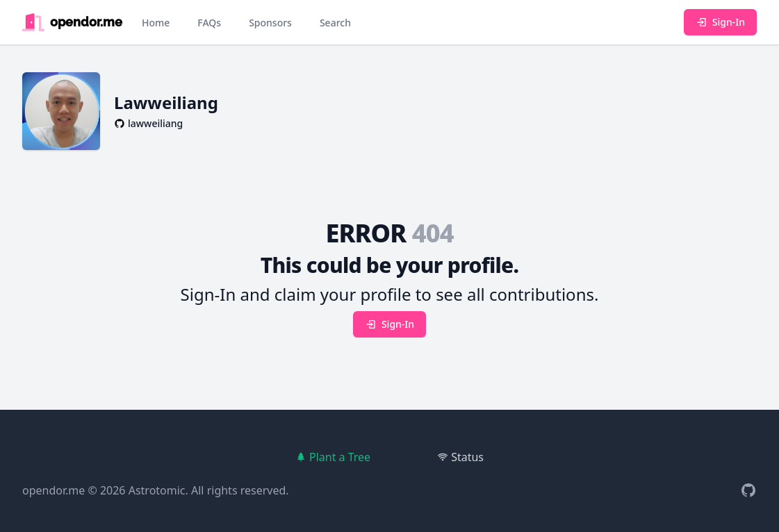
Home (156, 23)
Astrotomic (157, 490)
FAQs (209, 23)
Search (335, 23)
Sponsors (270, 23)
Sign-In (720, 22)
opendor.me (54, 490)
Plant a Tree (333, 457)
